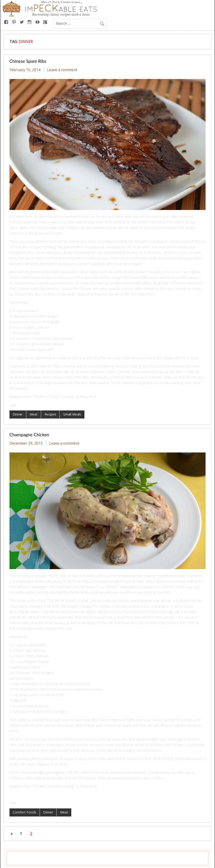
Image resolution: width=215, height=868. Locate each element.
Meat (34, 414)
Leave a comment (62, 70)
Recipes (50, 414)
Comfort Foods (24, 812)
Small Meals (72, 414)
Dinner (18, 414)
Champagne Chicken (29, 435)
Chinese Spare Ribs (28, 61)
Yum (13, 405)
